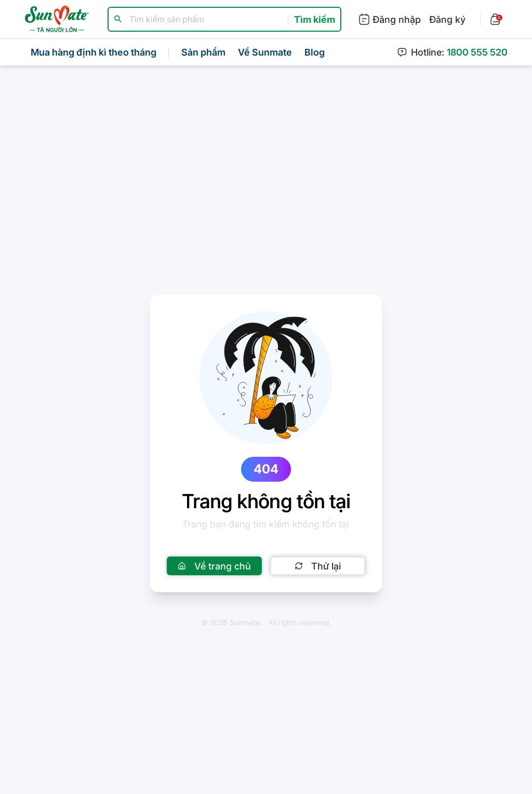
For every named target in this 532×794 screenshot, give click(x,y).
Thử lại (318, 566)
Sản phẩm (203, 52)
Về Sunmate (265, 52)
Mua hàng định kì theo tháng (94, 52)
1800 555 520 (477, 52)
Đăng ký (447, 19)
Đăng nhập (389, 19)
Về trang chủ (214, 566)
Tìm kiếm (315, 19)
